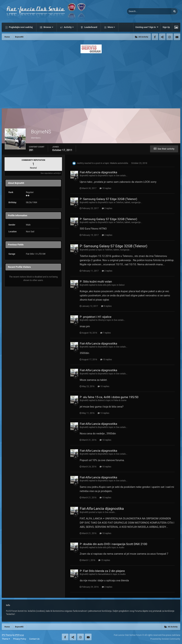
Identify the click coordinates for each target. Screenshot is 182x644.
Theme (6, 639)
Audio (121, 547)
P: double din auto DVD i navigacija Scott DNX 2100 (113, 544)
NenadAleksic (105, 574)
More (111, 27)
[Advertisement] (91, 80)
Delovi (122, 285)
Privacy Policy (20, 639)
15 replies (104, 560)
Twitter (162, 37)
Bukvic (101, 400)
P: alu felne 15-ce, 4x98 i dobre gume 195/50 (109, 397)
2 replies (107, 208)
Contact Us (34, 639)
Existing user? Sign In (147, 27)
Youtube (177, 37)
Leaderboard (90, 27)
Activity (69, 27)
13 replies (103, 413)
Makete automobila (119, 163)
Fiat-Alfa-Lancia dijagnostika (98, 172)
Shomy (101, 320)
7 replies (105, 333)
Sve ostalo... (122, 176)
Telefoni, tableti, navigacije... (129, 202)
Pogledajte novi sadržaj (20, 27)
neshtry (80, 163)
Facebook (155, 37)
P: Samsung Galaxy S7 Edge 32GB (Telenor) (108, 199)
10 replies (105, 188)
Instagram (170, 37)
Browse (48, 27)
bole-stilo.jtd (104, 285)
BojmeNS (84, 176)
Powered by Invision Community (165, 639)
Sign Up (166, 27)
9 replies (106, 306)
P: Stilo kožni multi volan (96, 282)
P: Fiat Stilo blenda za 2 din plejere (102, 571)
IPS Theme (7, 635)
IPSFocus (19, 635)
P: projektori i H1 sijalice (95, 317)
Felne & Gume (120, 400)
